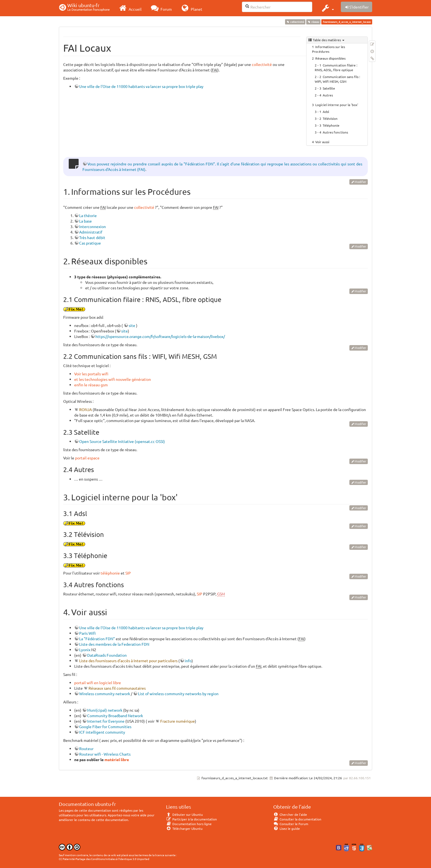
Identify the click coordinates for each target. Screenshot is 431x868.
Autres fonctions (335, 132)
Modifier (360, 182)
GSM (221, 594)
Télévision (330, 118)
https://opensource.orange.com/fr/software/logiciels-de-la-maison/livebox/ (160, 336)
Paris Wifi (87, 633)
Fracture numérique (178, 721)
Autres (328, 95)
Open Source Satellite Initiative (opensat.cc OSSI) (122, 441)
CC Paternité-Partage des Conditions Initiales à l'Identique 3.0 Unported (104, 859)
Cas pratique (90, 243)
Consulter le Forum (291, 824)
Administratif (91, 232)
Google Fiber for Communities (105, 726)
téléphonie (110, 573)
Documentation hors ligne (189, 824)
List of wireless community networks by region (178, 694)
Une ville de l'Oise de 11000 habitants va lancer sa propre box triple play (141, 86)
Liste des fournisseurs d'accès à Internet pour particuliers (128, 661)
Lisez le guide (287, 828)
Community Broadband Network (115, 716)
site (132, 325)
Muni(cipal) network (105, 710)
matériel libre (117, 759)
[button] (327, 8)
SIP (128, 573)
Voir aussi (322, 142)
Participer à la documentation (191, 819)
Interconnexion (92, 226)
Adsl (326, 112)
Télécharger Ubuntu (184, 828)
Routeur (86, 748)
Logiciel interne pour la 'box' (337, 105)
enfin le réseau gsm (91, 385)
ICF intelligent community (102, 732)
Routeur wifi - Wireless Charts (105, 754)
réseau (313, 22)
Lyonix (85, 650)
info (188, 661)
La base (85, 221)
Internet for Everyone (106, 721)
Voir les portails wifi (91, 374)
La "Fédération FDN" (97, 639)
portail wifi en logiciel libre (98, 683)
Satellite (329, 88)
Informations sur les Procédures (328, 49)
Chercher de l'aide (290, 814)
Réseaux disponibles (330, 58)
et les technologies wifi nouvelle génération (113, 379)
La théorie (88, 215)
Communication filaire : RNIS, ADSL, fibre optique (336, 67)
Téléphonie (331, 125)
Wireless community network (105, 694)
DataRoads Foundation (107, 655)
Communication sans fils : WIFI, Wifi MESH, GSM (337, 79)
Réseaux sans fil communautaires (117, 688)
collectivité (295, 22)
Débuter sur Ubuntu (184, 814)
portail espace (87, 458)
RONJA (85, 409)
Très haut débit (92, 237)
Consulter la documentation (297, 819)
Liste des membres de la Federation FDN (114, 644)
